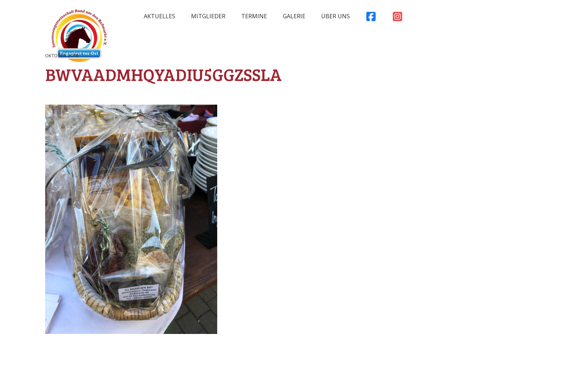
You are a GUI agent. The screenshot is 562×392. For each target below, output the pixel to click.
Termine (254, 16)
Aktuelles (159, 16)
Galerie (294, 16)
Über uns (335, 16)
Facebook (371, 18)
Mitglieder (208, 16)
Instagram (397, 18)
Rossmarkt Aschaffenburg (79, 38)
